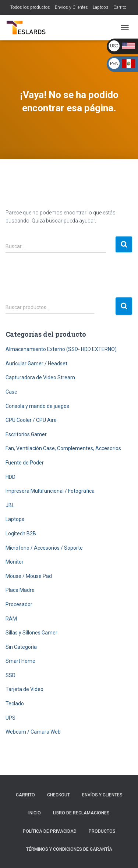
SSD (10, 675)
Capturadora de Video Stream (40, 377)
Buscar (124, 306)
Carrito (120, 7)
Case (11, 392)
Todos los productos (30, 7)
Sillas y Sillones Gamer (31, 633)
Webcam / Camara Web (33, 732)
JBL (10, 505)
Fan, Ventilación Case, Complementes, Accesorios (63, 448)
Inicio (35, 813)
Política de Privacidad (50, 831)
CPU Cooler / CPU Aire (31, 420)
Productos (102, 831)
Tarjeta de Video (24, 689)
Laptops (101, 7)
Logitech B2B (21, 534)
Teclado (15, 704)
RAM (11, 619)
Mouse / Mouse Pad (29, 576)
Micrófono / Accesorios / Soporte (44, 548)
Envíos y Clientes (71, 7)
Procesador (19, 604)
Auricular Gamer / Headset (36, 364)
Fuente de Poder (25, 463)
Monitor (15, 562)
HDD (10, 477)
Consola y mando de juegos (37, 406)
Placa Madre (20, 590)
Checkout (59, 795)
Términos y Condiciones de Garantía (69, 849)
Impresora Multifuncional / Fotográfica (50, 491)
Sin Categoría (21, 647)
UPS (10, 718)
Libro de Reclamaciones (81, 813)
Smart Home (20, 661)
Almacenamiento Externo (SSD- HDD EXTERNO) (61, 349)
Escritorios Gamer (26, 434)
